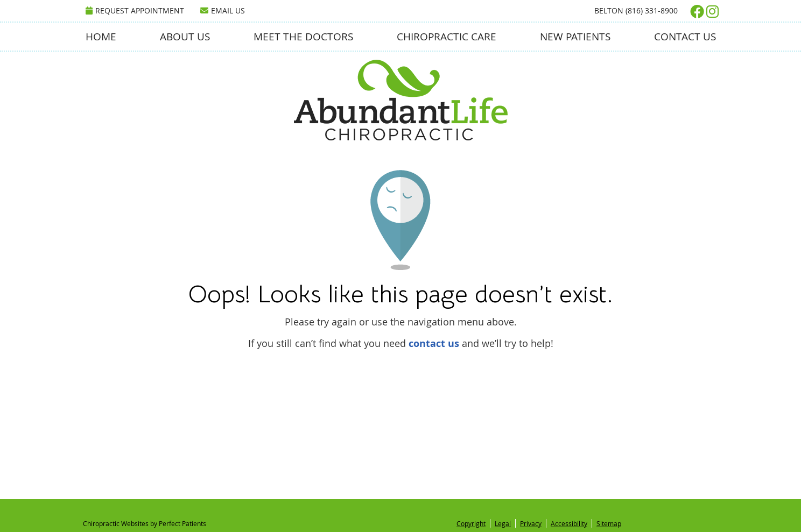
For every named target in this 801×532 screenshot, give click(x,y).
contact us (434, 343)
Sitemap (609, 523)
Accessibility (569, 523)
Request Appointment (135, 10)
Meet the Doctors (303, 37)
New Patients (575, 37)
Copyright (471, 523)
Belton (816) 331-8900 (636, 10)
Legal (503, 523)
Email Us (223, 10)
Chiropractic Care (447, 37)
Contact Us (685, 37)
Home (101, 37)
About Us (185, 37)
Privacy (531, 523)
